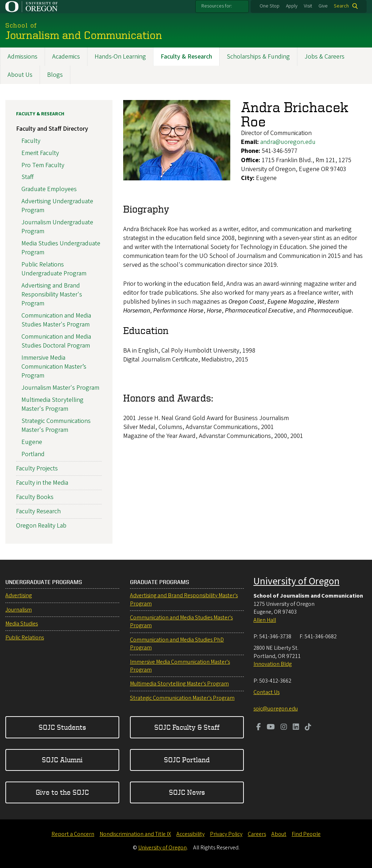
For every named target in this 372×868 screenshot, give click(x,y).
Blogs (55, 75)
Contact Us (267, 692)
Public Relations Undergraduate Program (54, 269)
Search (341, 6)
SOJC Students (62, 727)
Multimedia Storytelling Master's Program (52, 404)
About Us (20, 75)
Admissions (22, 57)
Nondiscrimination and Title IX (135, 834)
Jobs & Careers (325, 57)
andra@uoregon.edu (288, 142)
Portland (33, 454)
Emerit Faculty (40, 153)
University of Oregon (296, 581)
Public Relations (25, 638)
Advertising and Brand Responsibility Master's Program (52, 295)
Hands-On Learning (120, 57)
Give (323, 6)
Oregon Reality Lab (41, 526)
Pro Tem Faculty (43, 165)
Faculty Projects (37, 468)
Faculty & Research (186, 57)
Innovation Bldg (273, 664)
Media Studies (22, 624)
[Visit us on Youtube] (271, 728)
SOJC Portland (187, 760)
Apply (292, 6)
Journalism (19, 610)
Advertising (19, 595)
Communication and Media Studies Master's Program (56, 320)
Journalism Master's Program (60, 388)
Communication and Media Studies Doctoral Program (56, 341)
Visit (308, 6)
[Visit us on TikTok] (308, 728)
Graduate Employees (49, 189)
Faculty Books (35, 497)
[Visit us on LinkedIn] (296, 728)
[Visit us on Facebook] (259, 728)
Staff (27, 177)
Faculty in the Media (42, 483)
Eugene (32, 442)
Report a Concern (73, 834)
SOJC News (187, 792)
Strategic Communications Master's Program (56, 425)
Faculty (31, 141)
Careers (257, 834)
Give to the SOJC (62, 792)
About (279, 834)
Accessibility (190, 834)
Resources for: (217, 6)
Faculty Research (38, 512)
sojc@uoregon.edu (276, 709)
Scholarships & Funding (258, 57)
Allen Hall (265, 620)
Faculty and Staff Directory (52, 129)
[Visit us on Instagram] (284, 728)
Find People (306, 834)
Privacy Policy (226, 834)
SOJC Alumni (62, 760)
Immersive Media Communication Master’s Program (54, 367)
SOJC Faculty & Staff (187, 727)
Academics (66, 57)
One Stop (270, 6)
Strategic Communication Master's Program (182, 698)
